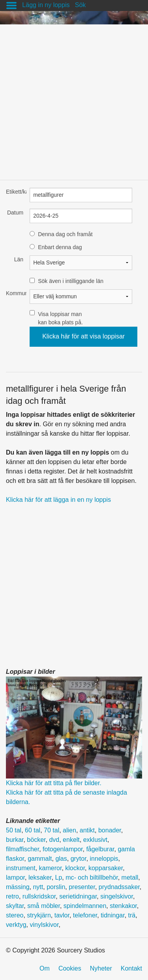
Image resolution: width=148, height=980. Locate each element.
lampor (15, 877)
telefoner (85, 915)
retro (12, 896)
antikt (87, 830)
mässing (18, 887)
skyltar (15, 906)
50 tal (14, 830)
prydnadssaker (119, 887)
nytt (38, 887)
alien (69, 830)
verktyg (16, 925)
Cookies (70, 968)
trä (132, 915)
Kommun (15, 293)
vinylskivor (44, 925)
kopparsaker (106, 868)
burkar (15, 840)
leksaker (40, 877)
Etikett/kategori (15, 192)
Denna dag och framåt (65, 234)
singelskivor (117, 896)
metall (130, 877)
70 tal (52, 830)
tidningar (113, 915)
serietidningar (78, 896)
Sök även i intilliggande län (71, 281)
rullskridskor (39, 896)
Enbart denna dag (60, 247)
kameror (51, 868)
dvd (54, 840)
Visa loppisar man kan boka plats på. (60, 318)
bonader (110, 830)
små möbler (44, 906)
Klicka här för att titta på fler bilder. (54, 783)
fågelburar (100, 849)
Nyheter (101, 968)
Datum (15, 213)
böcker (36, 840)
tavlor (62, 915)
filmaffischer (22, 849)
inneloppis (104, 859)
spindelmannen (85, 906)
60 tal (33, 830)
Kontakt (131, 968)
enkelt (71, 840)
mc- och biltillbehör (92, 877)
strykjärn (39, 915)
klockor (75, 868)
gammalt (40, 859)
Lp (59, 877)
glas (61, 859)
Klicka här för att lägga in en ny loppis (58, 500)
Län (19, 259)
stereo (15, 915)
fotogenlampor (63, 849)
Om (45, 968)
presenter (82, 887)
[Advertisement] (74, 98)
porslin (56, 887)
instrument (21, 868)
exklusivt (95, 840)
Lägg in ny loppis (46, 5)
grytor (79, 859)
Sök (81, 5)
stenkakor (123, 906)
